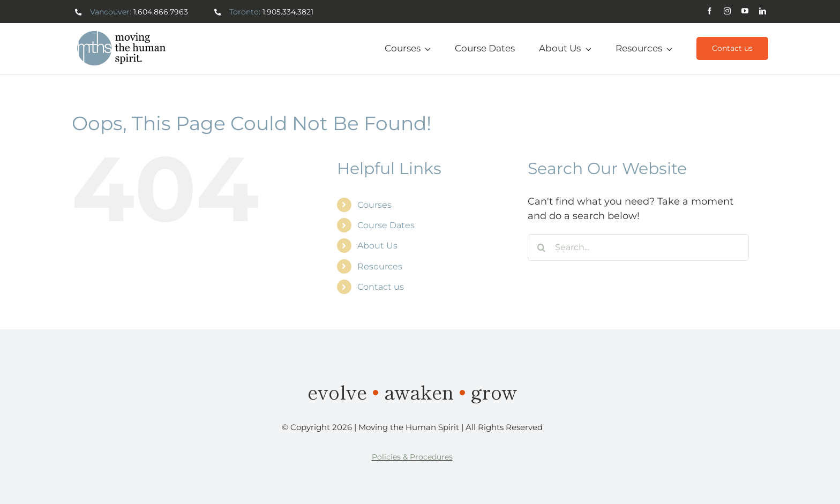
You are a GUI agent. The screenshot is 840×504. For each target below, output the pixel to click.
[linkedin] (763, 11)
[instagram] (727, 11)
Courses (374, 205)
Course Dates (386, 225)
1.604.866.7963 (161, 12)
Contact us (381, 287)
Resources (380, 266)
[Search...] (638, 247)
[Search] (541, 247)
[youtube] (745, 11)
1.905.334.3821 (288, 12)
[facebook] (710, 11)
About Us (377, 246)
